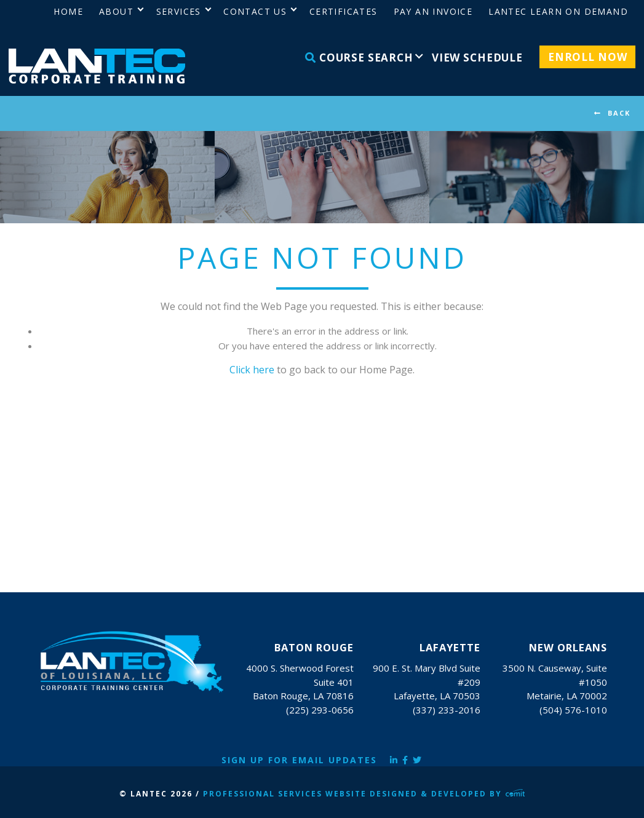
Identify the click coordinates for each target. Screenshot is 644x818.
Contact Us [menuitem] (255, 11)
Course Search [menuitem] (359, 58)
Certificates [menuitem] (344, 11)
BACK (619, 113)
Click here (252, 370)
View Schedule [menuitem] (477, 58)
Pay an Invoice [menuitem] (433, 11)
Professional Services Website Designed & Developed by (364, 794)
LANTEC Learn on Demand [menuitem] (558, 11)
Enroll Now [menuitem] (588, 57)
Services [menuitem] (179, 11)
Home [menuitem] (68, 11)
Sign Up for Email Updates (299, 760)
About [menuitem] (116, 11)
